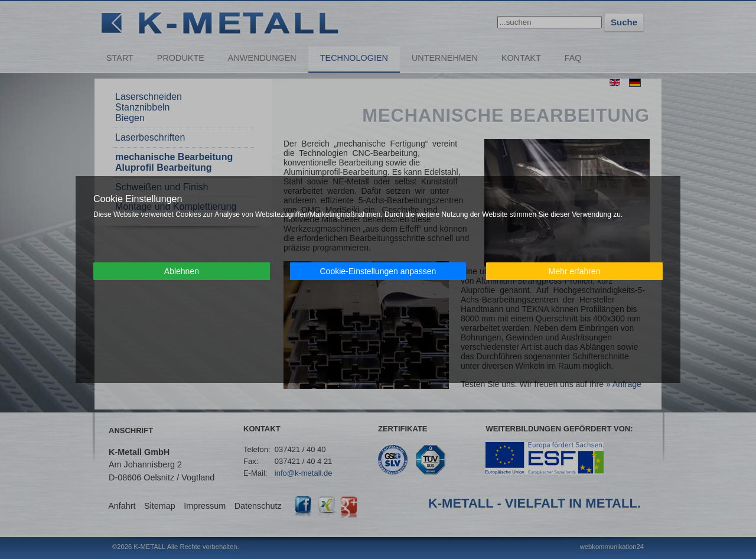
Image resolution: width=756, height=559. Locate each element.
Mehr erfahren (575, 271)
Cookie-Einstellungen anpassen (378, 271)
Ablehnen (182, 271)
